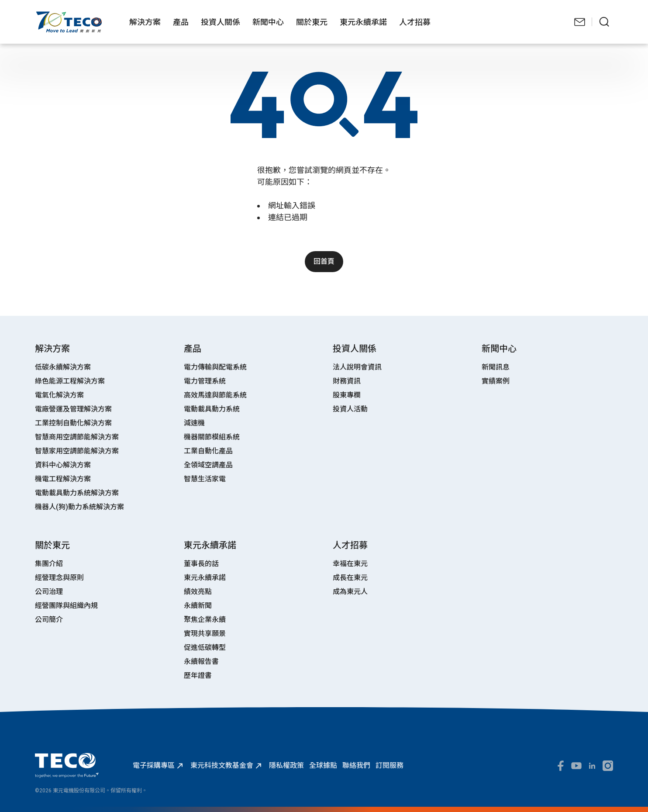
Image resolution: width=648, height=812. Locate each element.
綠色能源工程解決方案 (70, 381)
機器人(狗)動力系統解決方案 (79, 507)
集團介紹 (49, 564)
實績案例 (496, 381)
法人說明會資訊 (357, 367)
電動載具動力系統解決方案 (77, 493)
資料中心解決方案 (63, 465)
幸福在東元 (350, 564)
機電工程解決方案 (63, 479)
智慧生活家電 (205, 479)
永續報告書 (201, 662)
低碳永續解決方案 (63, 367)
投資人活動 (350, 409)
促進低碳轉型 (205, 648)
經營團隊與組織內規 (66, 606)
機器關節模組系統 (212, 437)
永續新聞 (198, 606)
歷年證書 (198, 676)
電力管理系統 (205, 381)
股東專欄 (347, 395)
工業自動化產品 (208, 451)
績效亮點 (198, 592)
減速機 (194, 423)
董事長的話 (201, 564)
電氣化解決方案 (59, 395)
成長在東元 (350, 578)
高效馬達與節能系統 (215, 395)
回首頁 (324, 261)
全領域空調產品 (208, 465)
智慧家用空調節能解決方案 (77, 451)
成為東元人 (350, 592)
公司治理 (49, 592)
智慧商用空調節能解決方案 (77, 437)
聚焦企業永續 (205, 620)
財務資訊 (347, 381)
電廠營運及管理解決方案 (73, 409)
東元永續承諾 (205, 578)
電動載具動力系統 (212, 409)
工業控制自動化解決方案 (73, 423)
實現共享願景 (205, 634)
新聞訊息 (496, 367)
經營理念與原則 (59, 578)
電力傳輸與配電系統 (215, 367)
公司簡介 (49, 620)
